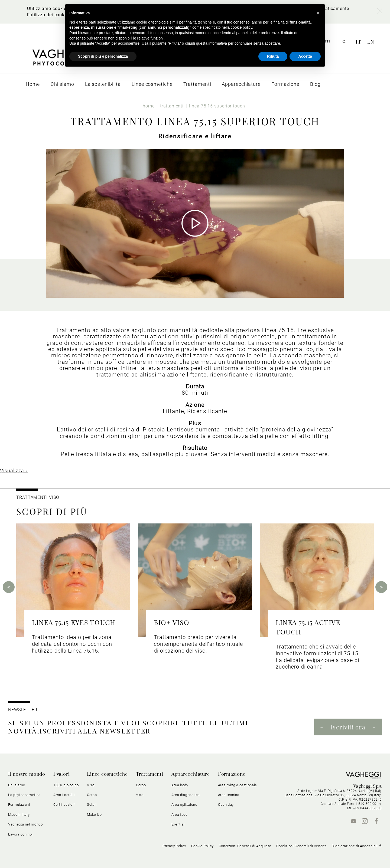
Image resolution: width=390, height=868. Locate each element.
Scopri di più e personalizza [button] (103, 56)
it (359, 42)
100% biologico (66, 785)
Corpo (92, 795)
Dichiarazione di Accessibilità (357, 846)
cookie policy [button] (241, 27)
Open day (226, 805)
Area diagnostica (186, 795)
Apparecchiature (191, 774)
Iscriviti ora (348, 727)
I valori (61, 774)
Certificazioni (64, 805)
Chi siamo (17, 785)
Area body (180, 785)
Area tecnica (229, 795)
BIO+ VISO (172, 622)
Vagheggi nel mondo (25, 824)
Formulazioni (19, 805)
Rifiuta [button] (273, 56)
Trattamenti (150, 774)
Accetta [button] (305, 56)
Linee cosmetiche (107, 774)
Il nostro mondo (27, 774)
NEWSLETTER (23, 710)
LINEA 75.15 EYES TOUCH (74, 622)
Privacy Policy (174, 846)
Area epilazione (184, 805)
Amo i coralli (64, 795)
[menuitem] (33, 84)
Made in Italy (19, 815)
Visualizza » (14, 471)
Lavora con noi (20, 834)
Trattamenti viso (38, 497)
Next (381, 587)
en (371, 42)
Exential (178, 824)
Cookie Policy (202, 846)
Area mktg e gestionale (238, 785)
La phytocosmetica (24, 795)
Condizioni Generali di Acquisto (245, 846)
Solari (92, 805)
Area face (180, 815)
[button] (318, 13)
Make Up (94, 815)
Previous (9, 587)
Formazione (232, 774)
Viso (91, 785)
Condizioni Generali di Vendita (301, 846)
